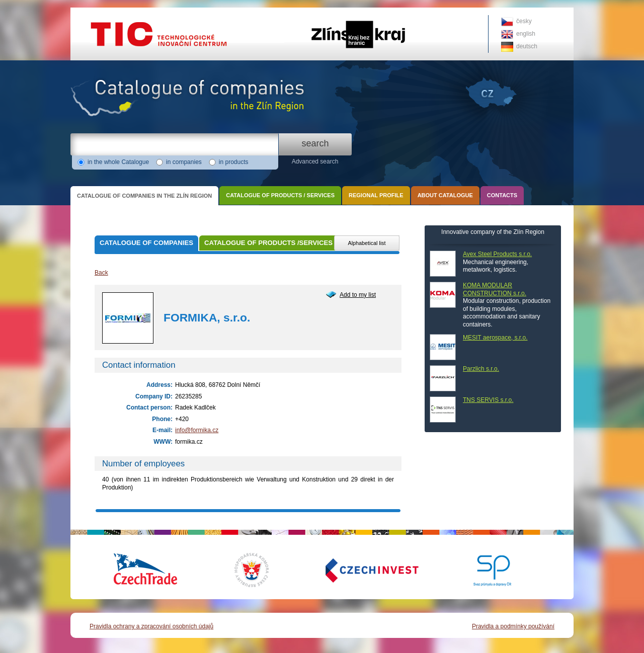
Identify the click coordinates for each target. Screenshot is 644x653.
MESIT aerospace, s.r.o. (495, 338)
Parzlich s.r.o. (481, 369)
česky (524, 21)
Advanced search (315, 161)
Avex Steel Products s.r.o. (497, 254)
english (526, 34)
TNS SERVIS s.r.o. (488, 400)
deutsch (527, 46)
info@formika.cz (197, 430)
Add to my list (358, 295)
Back (101, 273)
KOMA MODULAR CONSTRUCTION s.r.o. (495, 289)
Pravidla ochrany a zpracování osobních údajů (151, 626)
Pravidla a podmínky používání (513, 626)
